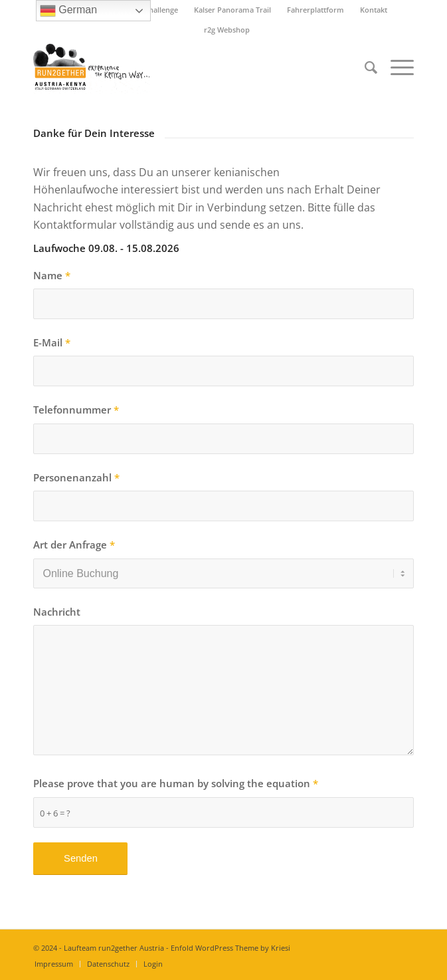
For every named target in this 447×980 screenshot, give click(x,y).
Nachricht (57, 612)
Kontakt (374, 10)
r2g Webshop (227, 30)
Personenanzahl (76, 477)
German (68, 11)
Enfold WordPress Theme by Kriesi (230, 948)
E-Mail (52, 342)
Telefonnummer (76, 410)
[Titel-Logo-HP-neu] (185, 67)
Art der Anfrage (74, 545)
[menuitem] (233, 10)
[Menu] (396, 67)
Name (52, 275)
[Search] (364, 67)
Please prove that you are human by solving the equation (176, 783)
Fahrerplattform (315, 10)
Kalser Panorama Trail (232, 10)
